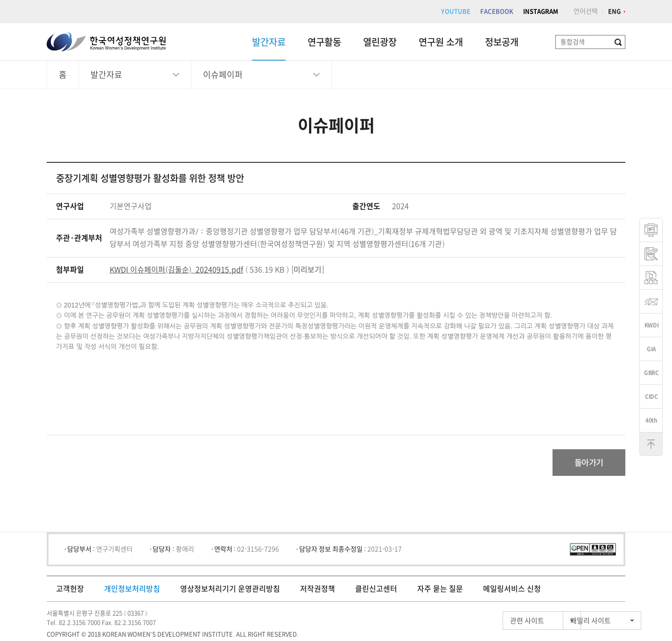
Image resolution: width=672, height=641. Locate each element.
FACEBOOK (497, 11)
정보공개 (502, 42)
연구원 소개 (441, 42)
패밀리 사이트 (574, 622)
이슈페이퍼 (223, 75)
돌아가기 (586, 463)
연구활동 (324, 42)
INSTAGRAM (541, 11)
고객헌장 (70, 590)
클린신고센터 (376, 590)
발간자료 (269, 42)
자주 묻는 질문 (440, 590)
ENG (614, 11)
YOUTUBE (456, 11)
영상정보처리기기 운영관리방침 (230, 590)
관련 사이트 (487, 622)
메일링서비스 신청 (512, 590)
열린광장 (380, 42)
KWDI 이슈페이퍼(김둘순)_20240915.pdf (176, 270)
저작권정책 (318, 590)
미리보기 (308, 270)
